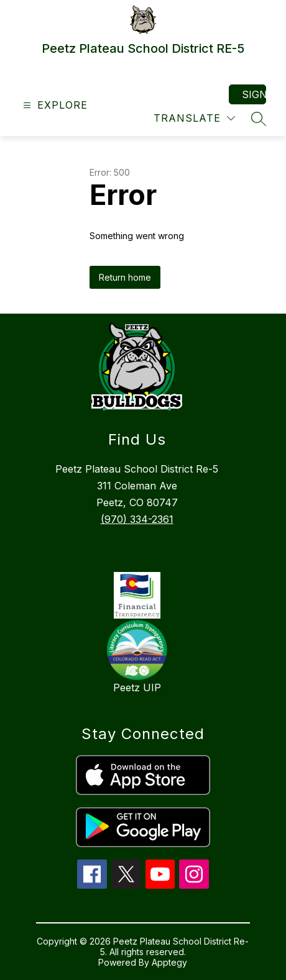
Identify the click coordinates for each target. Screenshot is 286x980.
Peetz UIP (137, 687)
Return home (125, 277)
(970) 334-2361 (137, 519)
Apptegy (169, 962)
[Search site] (259, 119)
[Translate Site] (194, 118)
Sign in (254, 94)
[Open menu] (54, 105)
